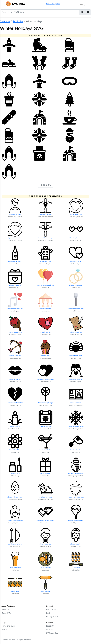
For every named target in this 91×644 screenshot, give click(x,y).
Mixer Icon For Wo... (76, 450)
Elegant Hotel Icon (45, 261)
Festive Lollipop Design (45, 403)
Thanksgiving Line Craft (76, 476)
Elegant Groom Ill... (45, 544)
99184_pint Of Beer (15, 568)
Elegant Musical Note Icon (15, 309)
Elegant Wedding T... (45, 309)
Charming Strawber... (15, 332)
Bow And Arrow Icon (15, 356)
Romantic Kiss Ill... (15, 379)
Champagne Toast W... (76, 379)
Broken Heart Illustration (15, 403)
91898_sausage (45, 591)
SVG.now (5, 21)
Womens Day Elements (15, 217)
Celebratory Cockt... (46, 450)
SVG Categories (53, 4)
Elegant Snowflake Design (76, 426)
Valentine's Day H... (76, 261)
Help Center (51, 609)
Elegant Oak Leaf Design (15, 497)
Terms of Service (8, 626)
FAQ (48, 613)
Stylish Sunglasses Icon (76, 238)
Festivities (18, 21)
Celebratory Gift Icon (45, 214)
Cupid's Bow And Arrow (15, 544)
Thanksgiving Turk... (45, 497)
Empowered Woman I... (15, 214)
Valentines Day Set (15, 335)
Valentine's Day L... (76, 332)
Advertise (50, 630)
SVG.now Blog (52, 633)
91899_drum (15, 591)
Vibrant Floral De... (15, 450)
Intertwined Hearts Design (45, 379)
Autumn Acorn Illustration (76, 497)
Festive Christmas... (76, 403)
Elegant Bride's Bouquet (76, 521)
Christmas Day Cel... (45, 426)
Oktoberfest (15, 570)
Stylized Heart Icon (46, 332)
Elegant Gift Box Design (45, 238)
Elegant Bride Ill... (76, 544)
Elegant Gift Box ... (15, 285)
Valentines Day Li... (76, 240)
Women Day (15, 452)
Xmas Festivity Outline (45, 405)
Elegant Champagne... (15, 261)
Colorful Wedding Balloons (46, 285)
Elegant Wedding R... (76, 285)
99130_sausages (45, 568)
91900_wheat (76, 568)
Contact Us (6, 613)
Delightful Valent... (45, 356)
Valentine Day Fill (76, 358)
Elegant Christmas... (15, 426)
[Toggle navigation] (81, 4)
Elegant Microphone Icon (76, 309)
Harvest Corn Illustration (76, 473)
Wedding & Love (45, 523)
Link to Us (50, 626)
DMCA (4, 630)
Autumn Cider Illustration (15, 521)
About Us (5, 609)
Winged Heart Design (76, 356)
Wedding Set (46, 287)
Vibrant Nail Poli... (15, 473)
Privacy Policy (52, 616)
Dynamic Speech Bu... (76, 214)
